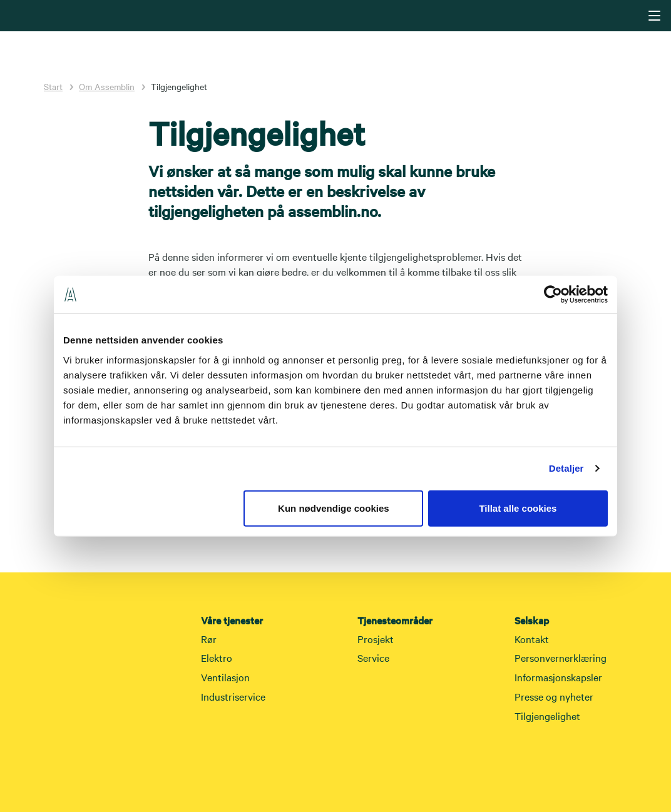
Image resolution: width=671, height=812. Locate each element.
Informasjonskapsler (558, 677)
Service (373, 657)
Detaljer (566, 468)
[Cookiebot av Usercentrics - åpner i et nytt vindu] (553, 295)
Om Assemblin (107, 86)
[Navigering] (654, 16)
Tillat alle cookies (518, 508)
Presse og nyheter (554, 696)
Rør (209, 639)
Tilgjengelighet (547, 716)
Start (53, 86)
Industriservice (233, 696)
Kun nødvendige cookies (334, 508)
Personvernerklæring (561, 657)
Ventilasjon (225, 677)
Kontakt (532, 639)
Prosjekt (376, 639)
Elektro (217, 657)
